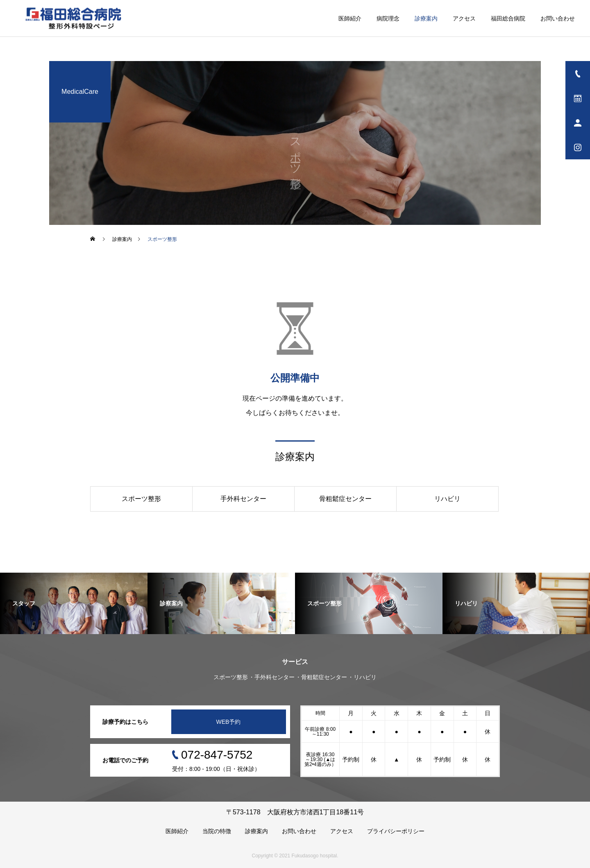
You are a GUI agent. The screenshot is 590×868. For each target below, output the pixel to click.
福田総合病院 (508, 18)
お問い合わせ (558, 18)
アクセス (464, 18)
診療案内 (426, 18)
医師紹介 (350, 18)
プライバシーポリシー (396, 831)
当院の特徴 (217, 831)
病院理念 (388, 18)
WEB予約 (229, 722)
